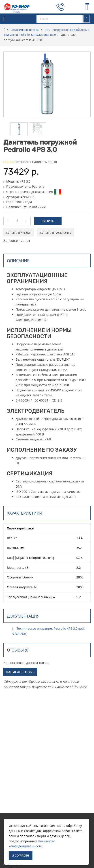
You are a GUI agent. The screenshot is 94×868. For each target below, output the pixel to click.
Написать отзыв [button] (20, 672)
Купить (48, 221)
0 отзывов (21, 162)
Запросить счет (17, 241)
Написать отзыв (44, 162)
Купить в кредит (19, 233)
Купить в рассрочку (56, 233)
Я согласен (21, 856)
